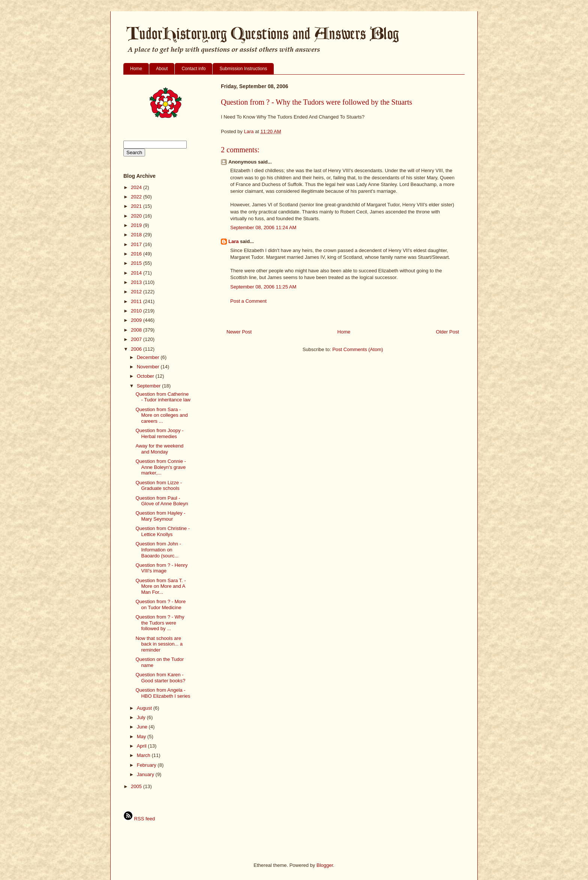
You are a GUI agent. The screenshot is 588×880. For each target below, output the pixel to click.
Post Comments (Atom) (358, 349)
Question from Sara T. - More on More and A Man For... (160, 586)
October (146, 376)
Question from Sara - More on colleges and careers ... (161, 415)
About (162, 69)
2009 (137, 320)
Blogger (325, 865)
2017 (137, 244)
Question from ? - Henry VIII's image (161, 568)
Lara (233, 241)
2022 (137, 197)
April (142, 746)
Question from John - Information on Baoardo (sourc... (158, 550)
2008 (137, 330)
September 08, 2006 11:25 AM (263, 287)
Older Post (448, 332)
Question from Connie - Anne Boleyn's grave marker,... (160, 467)
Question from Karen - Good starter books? (160, 678)
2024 (137, 187)
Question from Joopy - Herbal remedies (159, 433)
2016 (137, 254)
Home (136, 69)
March (144, 755)
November (149, 367)
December (149, 357)
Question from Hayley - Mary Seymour (160, 516)
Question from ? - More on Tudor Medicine (160, 604)
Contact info (193, 69)
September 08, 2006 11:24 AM (263, 228)
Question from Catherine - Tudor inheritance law (163, 397)
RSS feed (139, 819)
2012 (137, 292)
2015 (137, 263)
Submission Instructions (243, 69)
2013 (137, 282)
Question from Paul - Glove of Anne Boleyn (162, 501)
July (142, 717)
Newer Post (239, 332)
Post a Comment (248, 301)
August (145, 708)
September (149, 386)
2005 (137, 786)
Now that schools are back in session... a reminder (159, 644)
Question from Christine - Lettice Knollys (163, 531)
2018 (137, 235)
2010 (137, 311)
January (146, 774)
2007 (137, 339)
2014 (137, 273)
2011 (137, 301)
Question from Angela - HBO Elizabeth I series (163, 693)
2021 (137, 206)
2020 (137, 216)
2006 (137, 349)
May (142, 737)
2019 (137, 225)
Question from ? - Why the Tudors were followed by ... (160, 623)
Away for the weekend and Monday (159, 449)
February (147, 765)
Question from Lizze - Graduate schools (159, 486)
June (143, 727)
